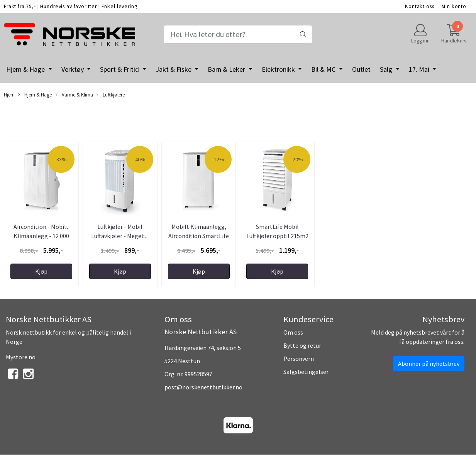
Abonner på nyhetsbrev (429, 364)
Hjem (9, 95)
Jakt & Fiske (174, 69)
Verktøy (73, 69)
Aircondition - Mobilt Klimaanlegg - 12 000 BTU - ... (41, 236)
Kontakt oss (419, 6)
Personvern (299, 359)
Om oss (293, 332)
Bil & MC (324, 69)
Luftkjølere (111, 95)
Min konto (454, 6)
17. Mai (420, 69)
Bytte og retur (302, 345)
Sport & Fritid (120, 69)
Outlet (361, 69)
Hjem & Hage (26, 69)
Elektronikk (279, 69)
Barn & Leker (227, 69)
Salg (387, 69)
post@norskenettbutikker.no (203, 387)
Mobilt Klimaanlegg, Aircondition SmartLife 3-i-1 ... (199, 236)
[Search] (238, 34)
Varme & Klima (74, 95)
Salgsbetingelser (306, 372)
